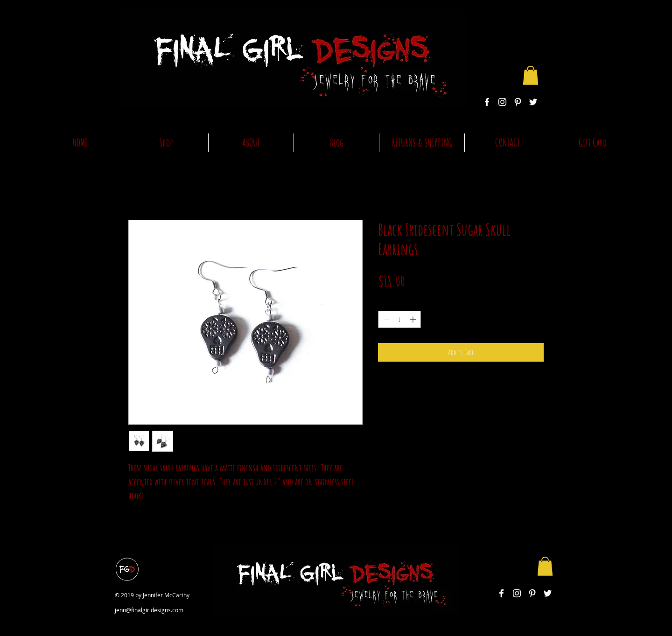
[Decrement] (385, 319)
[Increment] (414, 319)
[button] (531, 75)
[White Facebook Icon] (487, 102)
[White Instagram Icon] (502, 102)
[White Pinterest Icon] (518, 102)
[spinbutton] (399, 319)
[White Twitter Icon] (533, 102)
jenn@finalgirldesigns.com (149, 610)
